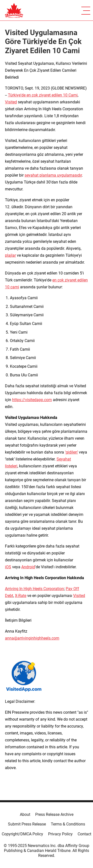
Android (28, 567)
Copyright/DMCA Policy (22, 834)
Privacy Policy (60, 834)
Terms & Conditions (68, 824)
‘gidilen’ (71, 452)
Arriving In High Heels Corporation (34, 589)
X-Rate (21, 596)
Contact (84, 834)
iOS (8, 567)
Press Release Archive (54, 814)
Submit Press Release (27, 824)
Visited (11, 102)
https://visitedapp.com (32, 400)
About (25, 814)
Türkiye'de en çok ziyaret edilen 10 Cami (43, 95)
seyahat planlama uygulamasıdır (53, 175)
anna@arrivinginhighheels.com (32, 638)
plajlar (10, 255)
